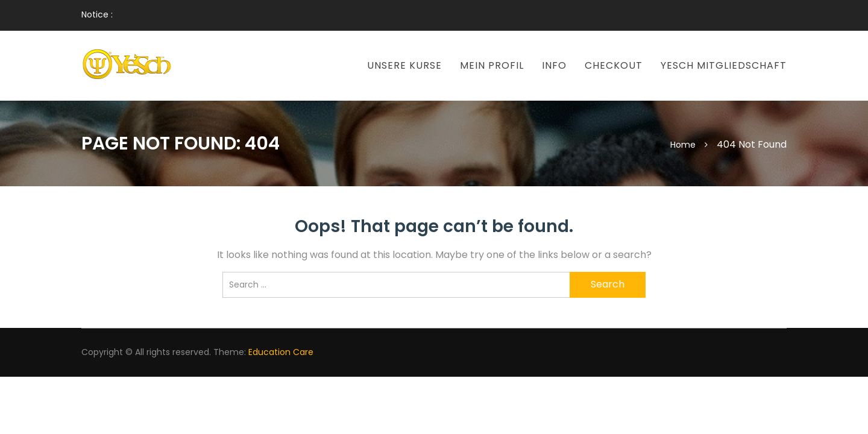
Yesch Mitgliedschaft (724, 65)
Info (554, 65)
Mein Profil (492, 65)
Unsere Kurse (404, 65)
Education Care (281, 352)
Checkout (614, 65)
